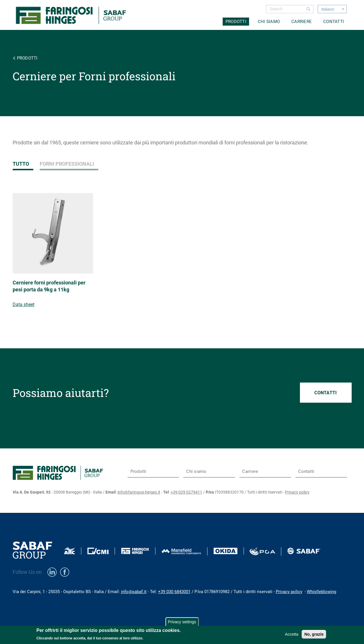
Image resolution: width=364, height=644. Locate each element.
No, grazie (314, 634)
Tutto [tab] (21, 164)
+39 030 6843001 (174, 592)
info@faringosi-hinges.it (139, 492)
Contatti (334, 22)
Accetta (292, 634)
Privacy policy (297, 492)
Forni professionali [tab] (67, 164)
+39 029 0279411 (186, 492)
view (55, 257)
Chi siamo (269, 22)
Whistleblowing (321, 592)
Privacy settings (182, 622)
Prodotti (236, 22)
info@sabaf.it (134, 592)
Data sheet (24, 304)
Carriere (302, 22)
